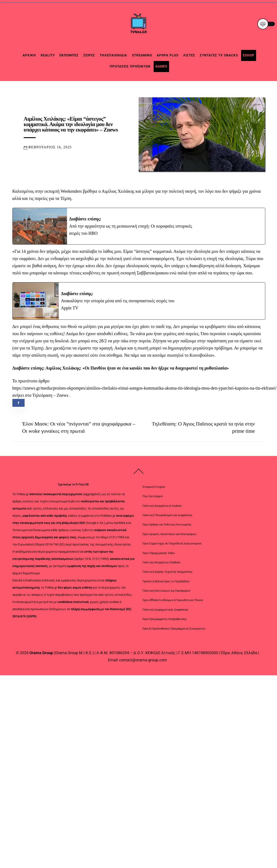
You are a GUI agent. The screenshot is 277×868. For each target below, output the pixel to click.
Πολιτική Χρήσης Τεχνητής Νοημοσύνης (168, 574)
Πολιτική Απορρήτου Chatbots (161, 565)
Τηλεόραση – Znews (50, 398)
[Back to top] (138, 476)
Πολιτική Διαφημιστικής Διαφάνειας (165, 612)
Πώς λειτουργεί (153, 499)
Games (161, 66)
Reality (48, 55)
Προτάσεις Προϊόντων (130, 66)
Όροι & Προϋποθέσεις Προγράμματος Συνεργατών (174, 631)
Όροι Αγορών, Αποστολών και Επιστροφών (169, 536)
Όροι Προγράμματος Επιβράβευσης (165, 622)
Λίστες (189, 55)
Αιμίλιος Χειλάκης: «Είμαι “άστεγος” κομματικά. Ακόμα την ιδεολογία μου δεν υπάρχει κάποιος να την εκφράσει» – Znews (71, 125)
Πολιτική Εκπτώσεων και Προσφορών (166, 593)
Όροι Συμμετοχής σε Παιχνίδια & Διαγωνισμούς (172, 546)
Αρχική (29, 55)
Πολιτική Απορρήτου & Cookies (162, 508)
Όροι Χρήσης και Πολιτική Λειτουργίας (167, 527)
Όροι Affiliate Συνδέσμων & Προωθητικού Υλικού (173, 603)
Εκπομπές (69, 55)
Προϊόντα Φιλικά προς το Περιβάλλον (166, 584)
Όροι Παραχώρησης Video (159, 555)
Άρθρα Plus (168, 55)
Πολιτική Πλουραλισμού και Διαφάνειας (167, 518)
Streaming (142, 55)
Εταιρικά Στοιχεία (154, 489)
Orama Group (41, 655)
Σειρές (89, 55)
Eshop (249, 55)
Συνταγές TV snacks (219, 55)
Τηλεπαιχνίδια (113, 55)
